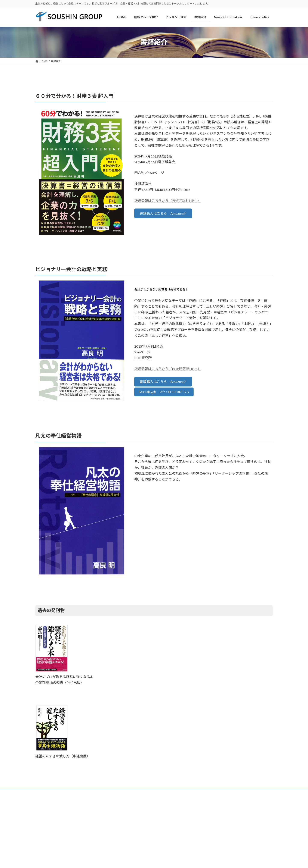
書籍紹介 (116, 793)
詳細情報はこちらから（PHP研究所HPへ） (168, 369)
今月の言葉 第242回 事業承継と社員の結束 (228, 825)
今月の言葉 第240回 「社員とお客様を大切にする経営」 (235, 836)
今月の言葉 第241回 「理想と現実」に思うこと (230, 831)
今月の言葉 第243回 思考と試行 (222, 819)
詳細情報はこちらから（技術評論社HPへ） (168, 200)
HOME (43, 793)
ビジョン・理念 (93, 793)
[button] (163, 213)
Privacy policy (168, 793)
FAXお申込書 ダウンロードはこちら (164, 392)
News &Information (141, 793)
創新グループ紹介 (66, 793)
